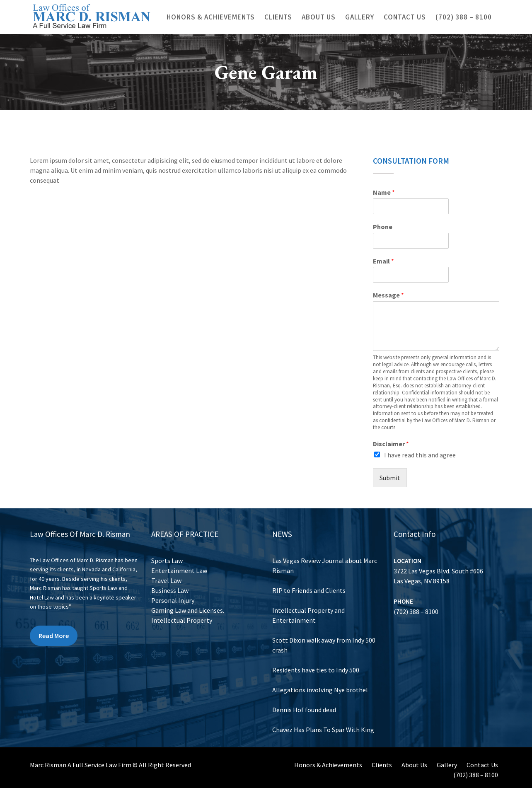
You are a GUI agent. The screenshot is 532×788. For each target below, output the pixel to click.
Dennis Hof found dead (306, 701)
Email (383, 261)
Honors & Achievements (211, 17)
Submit (390, 478)
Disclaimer (391, 444)
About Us (319, 17)
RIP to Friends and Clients (311, 594)
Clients (278, 17)
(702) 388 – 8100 (464, 17)
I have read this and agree (420, 455)
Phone (383, 227)
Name (384, 192)
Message (388, 295)
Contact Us (405, 17)
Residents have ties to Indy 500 (317, 666)
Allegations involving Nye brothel (321, 684)
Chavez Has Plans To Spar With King (324, 720)
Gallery (360, 17)
